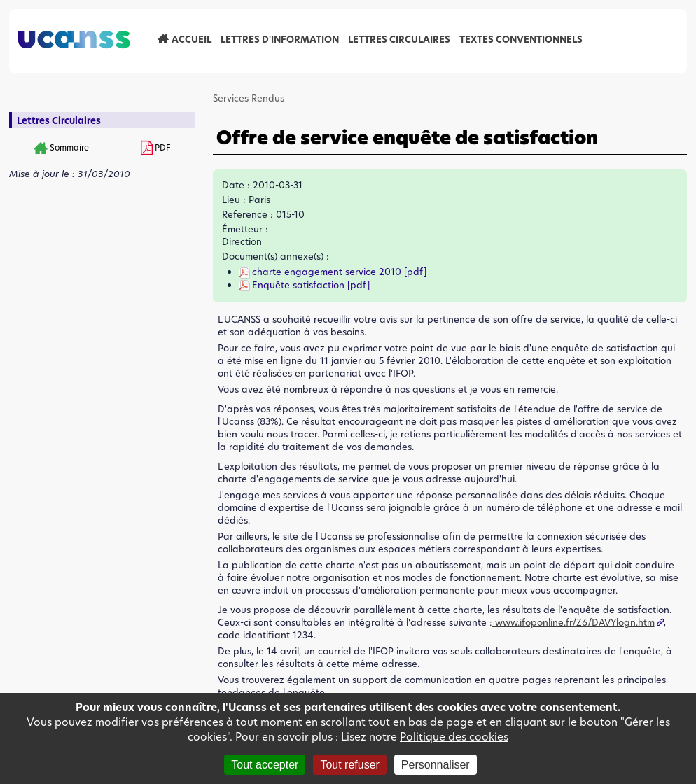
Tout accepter (265, 765)
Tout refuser (349, 765)
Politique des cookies (454, 737)
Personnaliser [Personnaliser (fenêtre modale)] (436, 765)
